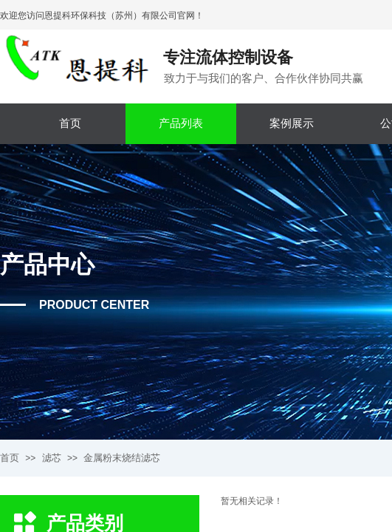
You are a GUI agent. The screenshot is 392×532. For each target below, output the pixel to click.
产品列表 (181, 123)
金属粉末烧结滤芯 (122, 458)
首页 (70, 123)
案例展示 (292, 123)
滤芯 (52, 458)
